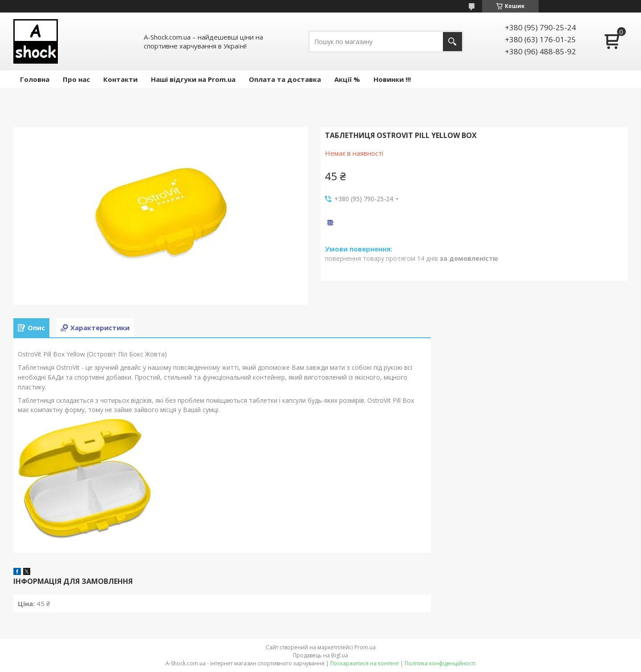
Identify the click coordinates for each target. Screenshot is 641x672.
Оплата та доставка (285, 79)
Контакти (120, 79)
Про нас (76, 79)
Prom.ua (365, 647)
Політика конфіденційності (440, 663)
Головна (35, 79)
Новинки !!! (392, 79)
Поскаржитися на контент (365, 663)
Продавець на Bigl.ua (320, 655)
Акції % (347, 79)
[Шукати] (452, 42)
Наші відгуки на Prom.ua (193, 79)
